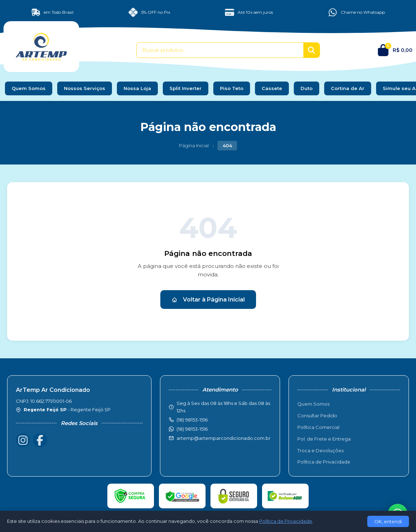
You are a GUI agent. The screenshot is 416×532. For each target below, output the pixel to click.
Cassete (272, 88)
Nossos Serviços (85, 88)
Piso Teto (232, 88)
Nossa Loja (137, 88)
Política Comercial (318, 427)
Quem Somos (29, 88)
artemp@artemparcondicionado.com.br (224, 438)
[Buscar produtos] (220, 50)
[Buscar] (311, 50)
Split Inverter (186, 88)
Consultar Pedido (317, 416)
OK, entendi (388, 521)
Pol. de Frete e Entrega (324, 439)
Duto (307, 88)
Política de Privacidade (324, 462)
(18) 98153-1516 (192, 429)
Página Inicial (194, 145)
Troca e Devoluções (320, 450)
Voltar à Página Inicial (208, 300)
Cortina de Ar (348, 88)
